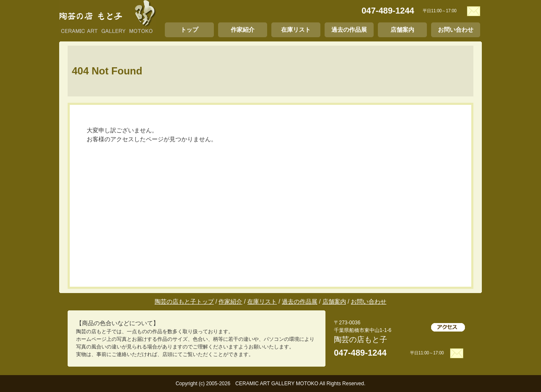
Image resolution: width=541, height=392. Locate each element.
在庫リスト (296, 30)
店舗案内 (402, 30)
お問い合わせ (456, 30)
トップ (189, 30)
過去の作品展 (349, 30)
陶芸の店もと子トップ (184, 302)
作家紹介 (243, 30)
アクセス (448, 327)
